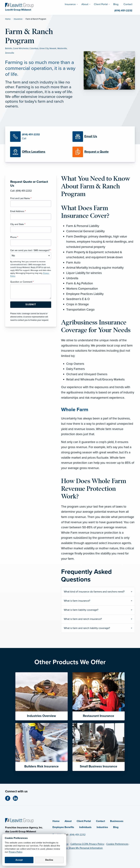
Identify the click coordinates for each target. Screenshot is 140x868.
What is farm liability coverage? (81, 610)
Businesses (117, 821)
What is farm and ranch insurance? (83, 619)
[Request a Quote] (101, 152)
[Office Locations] (39, 152)
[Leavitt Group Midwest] (19, 5)
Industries (102, 827)
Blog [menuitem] (116, 4)
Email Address (18, 211)
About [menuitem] (85, 4)
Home (8, 19)
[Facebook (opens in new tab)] (9, 798)
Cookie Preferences (117, 844)
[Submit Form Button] (31, 305)
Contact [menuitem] (128, 4)
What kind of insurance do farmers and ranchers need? (94, 592)
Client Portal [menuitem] (101, 4)
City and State (18, 224)
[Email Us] (91, 137)
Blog (116, 827)
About (68, 821)
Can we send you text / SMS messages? (31, 250)
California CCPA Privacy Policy (87, 844)
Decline (49, 860)
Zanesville (10, 53)
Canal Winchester (21, 48)
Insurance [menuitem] (70, 4)
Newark (53, 48)
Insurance (18, 19)
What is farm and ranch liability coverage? (87, 628)
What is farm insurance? (77, 601)
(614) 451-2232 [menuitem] (123, 11)
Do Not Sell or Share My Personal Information (78, 848)
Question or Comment (22, 282)
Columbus (34, 48)
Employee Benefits (63, 827)
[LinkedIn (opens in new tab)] (17, 798)
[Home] (19, 820)
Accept (19, 860)
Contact (100, 821)
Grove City (44, 48)
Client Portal (84, 821)
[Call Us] (39, 137)
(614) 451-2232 (78, 835)
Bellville (9, 48)
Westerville (62, 48)
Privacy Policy (15, 852)
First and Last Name (21, 198)
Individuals (85, 827)
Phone (14, 237)
